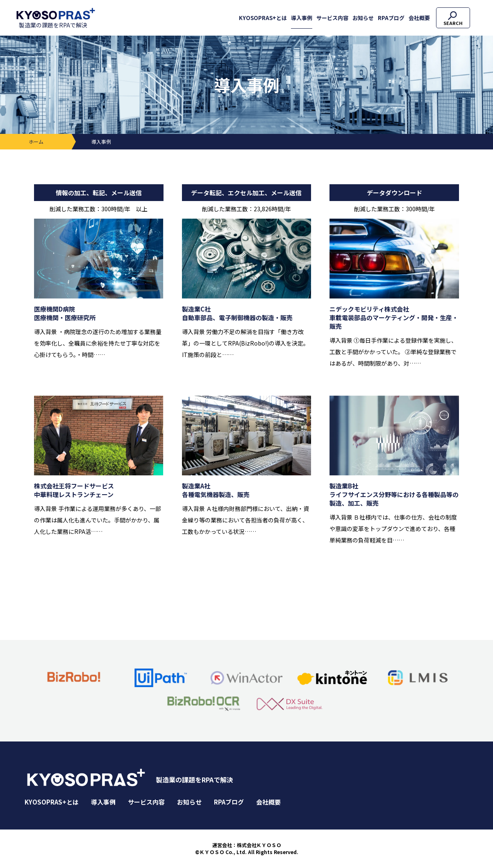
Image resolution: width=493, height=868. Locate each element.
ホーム (36, 141)
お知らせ (363, 18)
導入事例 (302, 18)
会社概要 (419, 18)
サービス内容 (332, 18)
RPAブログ (391, 18)
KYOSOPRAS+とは (263, 18)
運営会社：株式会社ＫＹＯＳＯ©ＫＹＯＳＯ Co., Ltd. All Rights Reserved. (247, 849)
